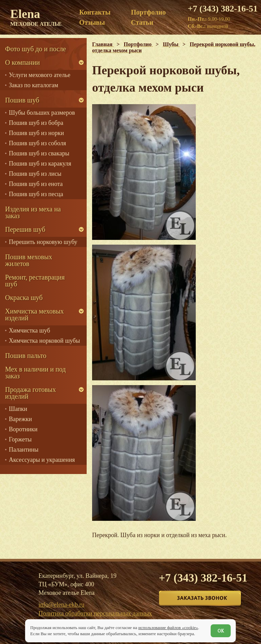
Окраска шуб (24, 298)
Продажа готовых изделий (30, 393)
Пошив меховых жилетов (29, 260)
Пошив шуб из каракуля (40, 164)
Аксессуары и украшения (42, 460)
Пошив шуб (22, 100)
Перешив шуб (25, 229)
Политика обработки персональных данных (95, 613)
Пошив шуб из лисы (35, 174)
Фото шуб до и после (36, 49)
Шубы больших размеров (42, 113)
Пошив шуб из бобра (36, 123)
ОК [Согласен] (221, 631)
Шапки (18, 409)
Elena (36, 17)
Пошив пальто (26, 356)
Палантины (24, 450)
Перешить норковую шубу (43, 242)
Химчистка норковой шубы (44, 341)
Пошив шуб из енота (36, 184)
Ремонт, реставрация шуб (35, 281)
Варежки (20, 419)
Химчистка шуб (29, 330)
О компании (22, 62)
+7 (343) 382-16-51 (223, 9)
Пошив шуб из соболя (37, 143)
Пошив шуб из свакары (39, 153)
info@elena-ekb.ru (61, 605)
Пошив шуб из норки (36, 133)
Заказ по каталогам (33, 85)
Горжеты (20, 439)
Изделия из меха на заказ (33, 212)
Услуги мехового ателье (40, 75)
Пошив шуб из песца (36, 194)
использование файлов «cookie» (168, 628)
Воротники (23, 429)
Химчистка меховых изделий (34, 315)
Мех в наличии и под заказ (36, 373)
